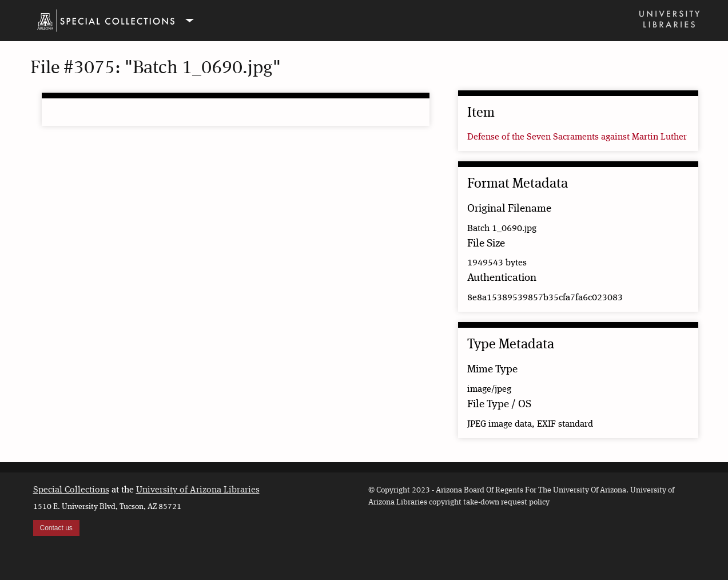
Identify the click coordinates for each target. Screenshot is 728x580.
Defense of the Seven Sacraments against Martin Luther (577, 137)
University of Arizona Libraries (198, 490)
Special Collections (71, 490)
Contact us (56, 528)
